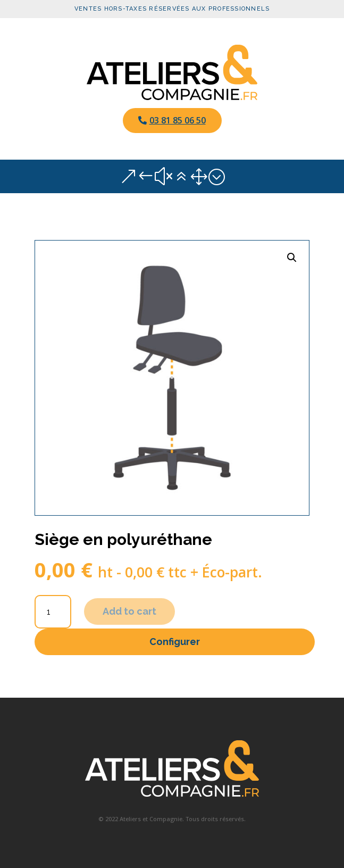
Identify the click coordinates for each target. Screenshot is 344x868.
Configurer (175, 642)
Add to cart (129, 611)
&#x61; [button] (172, 176)
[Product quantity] (53, 612)
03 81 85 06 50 (178, 120)
